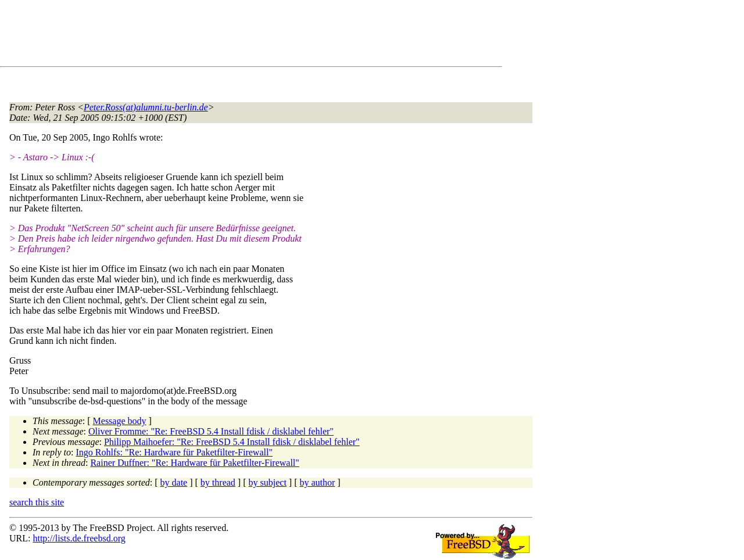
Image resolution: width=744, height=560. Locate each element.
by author (317, 482)
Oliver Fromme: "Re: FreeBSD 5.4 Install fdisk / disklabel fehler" (211, 431)
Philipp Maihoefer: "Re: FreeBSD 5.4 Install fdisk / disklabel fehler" (232, 442)
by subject (268, 482)
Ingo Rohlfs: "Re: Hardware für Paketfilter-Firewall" (174, 452)
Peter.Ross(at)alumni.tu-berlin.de (146, 107)
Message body (120, 421)
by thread (218, 482)
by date (174, 482)
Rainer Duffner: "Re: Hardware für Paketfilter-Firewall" (194, 463)
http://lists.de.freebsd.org (79, 538)
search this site (37, 502)
